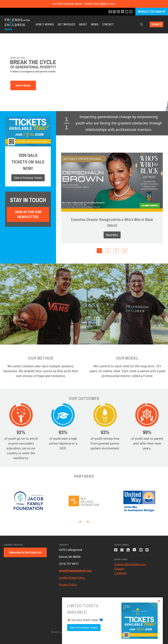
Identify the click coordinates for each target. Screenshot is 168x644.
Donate (156, 24)
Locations (121, 574)
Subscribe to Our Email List (25, 552)
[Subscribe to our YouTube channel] (126, 12)
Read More (112, 235)
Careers (119, 570)
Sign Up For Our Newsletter (28, 214)
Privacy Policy (68, 585)
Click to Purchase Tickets (28, 178)
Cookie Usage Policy (72, 578)
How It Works (23, 85)
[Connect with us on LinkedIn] (117, 12)
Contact (108, 24)
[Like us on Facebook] (108, 12)
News (95, 24)
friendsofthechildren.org (130, 566)
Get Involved (66, 24)
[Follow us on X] (122, 12)
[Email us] (131, 12)
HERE (103, 4)
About (83, 24)
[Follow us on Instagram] (113, 12)
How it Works (45, 24)
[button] (140, 24)
